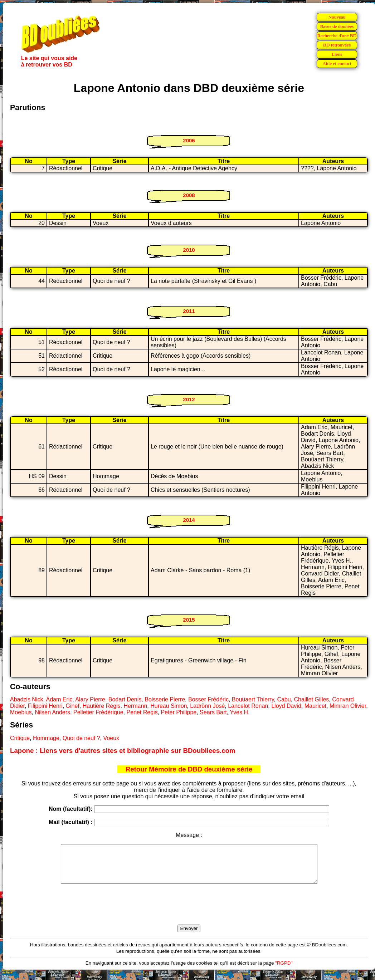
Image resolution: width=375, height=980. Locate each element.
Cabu (284, 699)
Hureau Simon (169, 706)
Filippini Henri (45, 706)
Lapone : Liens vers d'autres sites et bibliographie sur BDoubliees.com (123, 751)
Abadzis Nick (26, 699)
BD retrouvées (337, 45)
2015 (189, 620)
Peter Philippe (179, 712)
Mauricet (315, 706)
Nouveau (337, 17)
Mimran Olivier (348, 706)
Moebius (21, 712)
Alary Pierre (90, 699)
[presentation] (189, 912)
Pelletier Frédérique (98, 712)
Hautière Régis (102, 706)
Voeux (111, 738)
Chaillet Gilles (312, 699)
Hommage (46, 738)
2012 (189, 399)
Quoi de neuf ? (81, 738)
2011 (189, 311)
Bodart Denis (125, 699)
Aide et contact (337, 63)
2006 (189, 140)
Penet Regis (142, 712)
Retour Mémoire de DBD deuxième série (189, 769)
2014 (189, 520)
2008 (189, 195)
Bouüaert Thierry (253, 699)
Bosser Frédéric (208, 699)
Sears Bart (213, 712)
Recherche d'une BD (337, 36)
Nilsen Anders (52, 712)
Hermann (135, 706)
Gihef (73, 706)
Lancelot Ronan (248, 706)
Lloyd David (286, 706)
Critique (20, 738)
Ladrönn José (207, 706)
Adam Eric (59, 699)
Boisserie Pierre (165, 699)
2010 (189, 250)
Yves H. (240, 712)
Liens (337, 54)
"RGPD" (284, 971)
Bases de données (337, 26)
